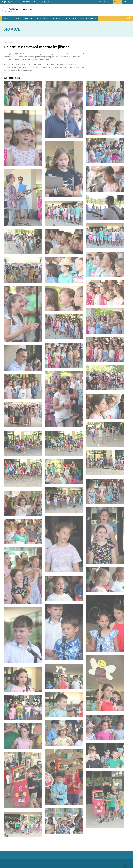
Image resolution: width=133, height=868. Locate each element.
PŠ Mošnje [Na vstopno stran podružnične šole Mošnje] (127, 2)
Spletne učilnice (88, 18)
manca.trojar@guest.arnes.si (45, 2)
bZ (125, 867)
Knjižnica (57, 18)
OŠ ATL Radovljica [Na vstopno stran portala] (105, 2)
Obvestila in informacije (36, 18)
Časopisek (71, 18)
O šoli (17, 18)
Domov (7, 18)
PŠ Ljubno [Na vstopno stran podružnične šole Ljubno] (117, 2)
